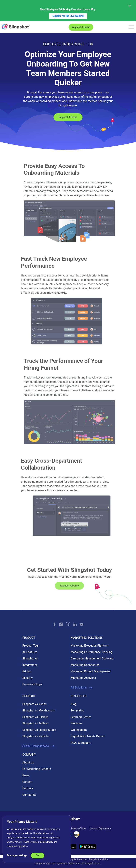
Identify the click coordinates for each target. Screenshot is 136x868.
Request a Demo (81, 27)
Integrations (30, 665)
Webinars (77, 723)
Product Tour (31, 646)
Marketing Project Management (91, 671)
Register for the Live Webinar (68, 16)
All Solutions (81, 688)
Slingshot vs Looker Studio (39, 730)
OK (38, 855)
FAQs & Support (81, 743)
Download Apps (32, 684)
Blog (74, 704)
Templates (77, 710)
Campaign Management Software (92, 658)
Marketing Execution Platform (90, 646)
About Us (28, 762)
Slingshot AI (30, 658)
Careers (27, 782)
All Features (30, 652)
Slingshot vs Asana (34, 704)
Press (26, 775)
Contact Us (29, 795)
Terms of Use (78, 829)
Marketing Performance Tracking (92, 652)
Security (27, 678)
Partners (28, 788)
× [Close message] (129, 6)
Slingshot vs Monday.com (39, 710)
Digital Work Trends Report (88, 736)
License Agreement (100, 829)
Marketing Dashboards (85, 665)
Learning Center (81, 717)
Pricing (27, 671)
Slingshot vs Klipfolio (36, 736)
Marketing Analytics (83, 678)
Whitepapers (79, 730)
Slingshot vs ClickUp (35, 717)
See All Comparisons (38, 746)
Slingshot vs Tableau (35, 723)
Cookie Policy (47, 842)
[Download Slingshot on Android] (88, 847)
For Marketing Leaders (37, 769)
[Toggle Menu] (131, 27)
